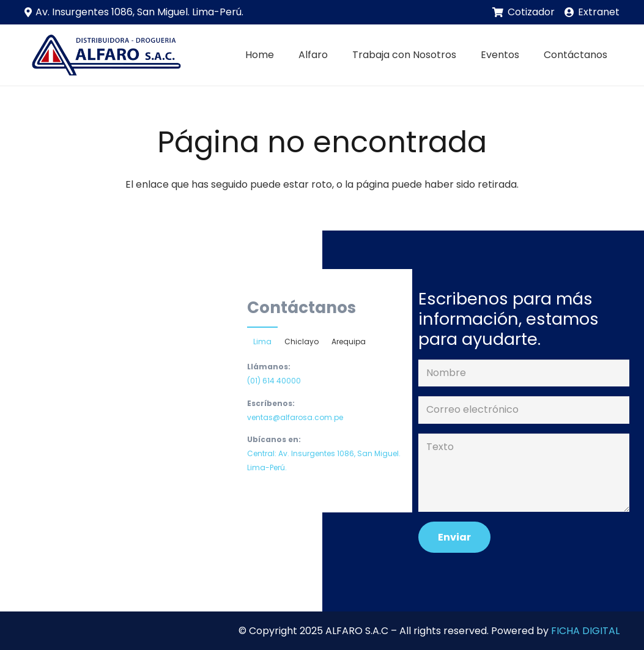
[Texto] (524, 473)
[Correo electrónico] (524, 410)
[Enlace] (105, 55)
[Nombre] (524, 373)
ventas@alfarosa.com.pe (295, 417)
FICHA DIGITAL (585, 631)
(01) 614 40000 (274, 381)
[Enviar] (454, 537)
